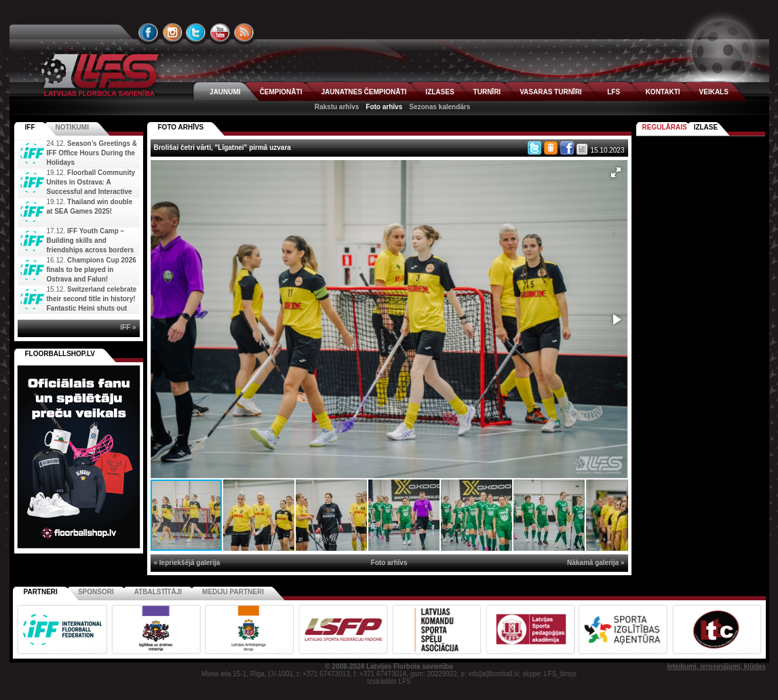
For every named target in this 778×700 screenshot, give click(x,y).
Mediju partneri (233, 592)
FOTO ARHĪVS (181, 127)
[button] (616, 172)
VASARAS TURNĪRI (550, 92)
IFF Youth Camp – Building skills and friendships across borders (91, 240)
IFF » (128, 327)
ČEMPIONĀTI (281, 92)
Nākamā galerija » (596, 563)
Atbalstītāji (158, 592)
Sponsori (96, 592)
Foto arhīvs (384, 107)
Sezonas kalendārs (440, 107)
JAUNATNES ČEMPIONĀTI (364, 92)
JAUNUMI (225, 92)
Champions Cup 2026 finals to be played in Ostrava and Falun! (92, 270)
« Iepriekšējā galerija (187, 563)
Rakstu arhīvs (337, 107)
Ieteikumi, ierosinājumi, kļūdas (716, 666)
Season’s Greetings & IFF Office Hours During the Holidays (92, 153)
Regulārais (665, 127)
